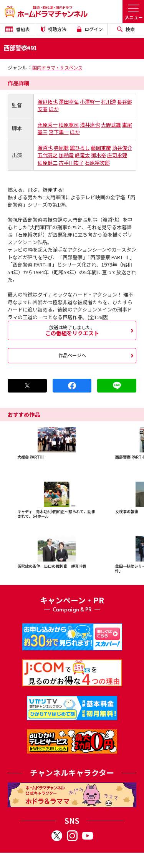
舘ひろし (80, 148)
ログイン (90, 29)
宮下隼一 (59, 132)
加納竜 (66, 155)
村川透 (108, 102)
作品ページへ (72, 355)
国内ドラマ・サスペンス (57, 67)
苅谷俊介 (122, 148)
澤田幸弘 (69, 102)
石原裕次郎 (97, 163)
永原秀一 (48, 125)
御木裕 (98, 155)
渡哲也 (45, 148)
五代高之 (48, 155)
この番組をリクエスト (72, 330)
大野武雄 (111, 125)
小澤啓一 (90, 102)
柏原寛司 (69, 125)
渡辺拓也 (48, 102)
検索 (126, 29)
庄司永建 (117, 155)
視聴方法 (54, 29)
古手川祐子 (71, 163)
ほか (54, 109)
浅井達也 (90, 125)
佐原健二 (48, 163)
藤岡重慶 (101, 148)
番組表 (18, 29)
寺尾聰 (61, 148)
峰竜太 (82, 155)
